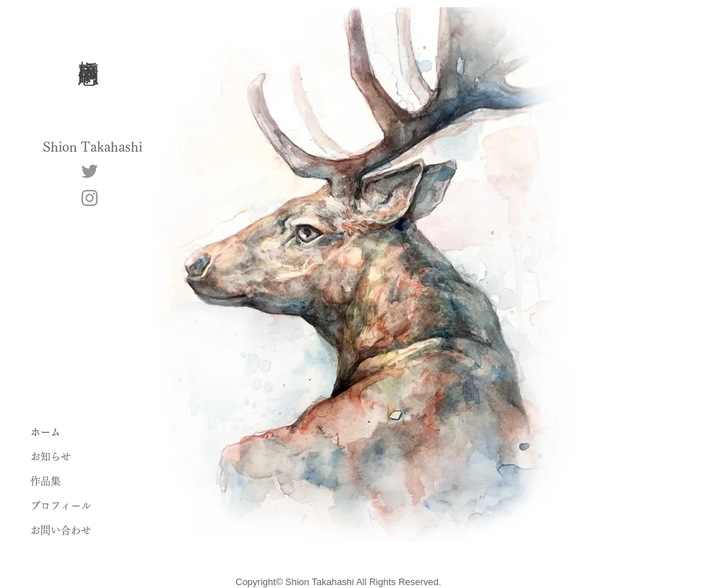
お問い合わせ (61, 530)
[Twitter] (90, 171)
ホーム (46, 432)
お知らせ (51, 457)
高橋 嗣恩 (90, 47)
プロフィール (61, 506)
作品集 (46, 481)
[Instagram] (90, 198)
